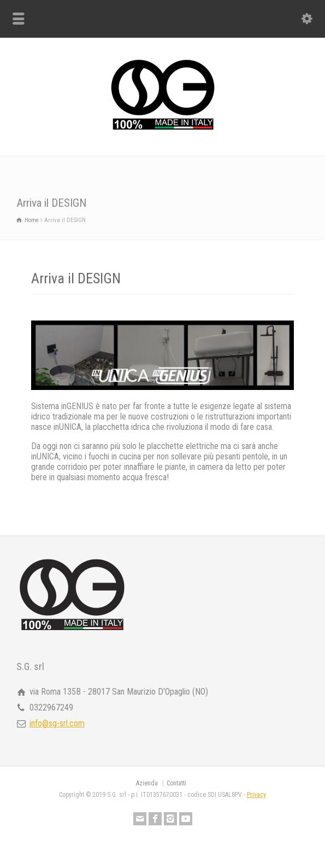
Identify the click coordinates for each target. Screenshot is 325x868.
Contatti (176, 783)
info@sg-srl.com (57, 723)
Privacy (256, 795)
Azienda (147, 783)
